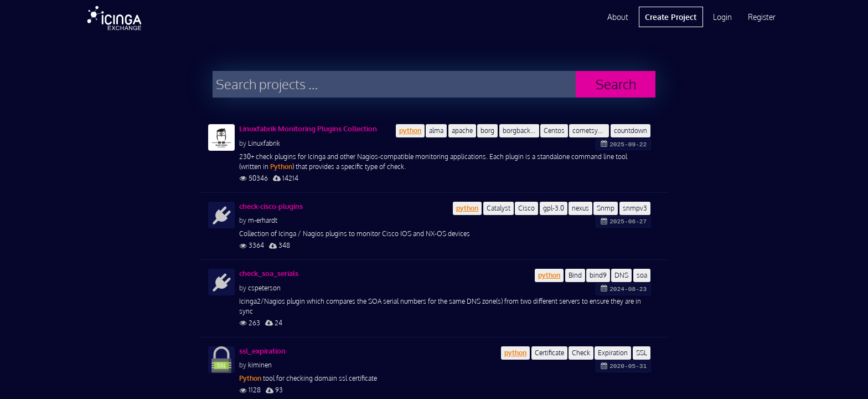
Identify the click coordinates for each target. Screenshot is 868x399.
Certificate (549, 353)
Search (616, 84)
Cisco (526, 208)
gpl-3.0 (554, 208)
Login (722, 17)
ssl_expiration (262, 351)
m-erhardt (263, 220)
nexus (580, 208)
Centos (554, 131)
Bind (575, 275)
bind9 (598, 275)
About (618, 17)
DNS (621, 275)
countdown (631, 131)
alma (436, 131)
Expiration (613, 353)
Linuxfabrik (264, 143)
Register (762, 17)
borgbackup (520, 131)
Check (581, 353)
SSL (642, 353)
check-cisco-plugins (271, 206)
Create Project (671, 17)
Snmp (606, 208)
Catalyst (498, 208)
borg (487, 131)
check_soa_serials (269, 273)
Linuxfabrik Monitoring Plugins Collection (308, 129)
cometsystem (591, 131)
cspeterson (264, 288)
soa (642, 275)
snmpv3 (635, 208)
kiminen (260, 365)
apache (462, 131)
